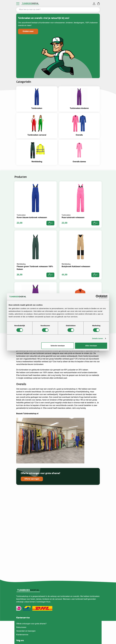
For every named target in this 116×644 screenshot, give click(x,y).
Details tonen (98, 338)
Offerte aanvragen (32, 479)
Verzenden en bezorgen (26, 631)
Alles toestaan (91, 346)
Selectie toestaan (58, 346)
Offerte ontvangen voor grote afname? (31, 624)
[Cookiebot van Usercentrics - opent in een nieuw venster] (97, 297)
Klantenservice (22, 635)
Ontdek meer (28, 31)
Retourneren (21, 627)
